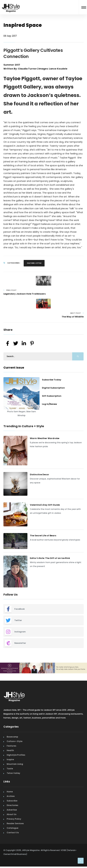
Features (11, 746)
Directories (12, 805)
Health (10, 750)
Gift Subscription (52, 396)
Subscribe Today (52, 380)
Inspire (10, 759)
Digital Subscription (53, 388)
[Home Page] (11, 4)
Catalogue (12, 828)
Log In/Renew (49, 404)
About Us (12, 814)
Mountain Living (15, 764)
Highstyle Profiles (16, 755)
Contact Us (13, 833)
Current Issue (14, 368)
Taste (10, 769)
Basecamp (12, 737)
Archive (11, 796)
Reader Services (15, 823)
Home (10, 792)
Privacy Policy (14, 819)
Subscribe (12, 801)
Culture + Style (34, 263)
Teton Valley (13, 773)
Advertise (12, 810)
